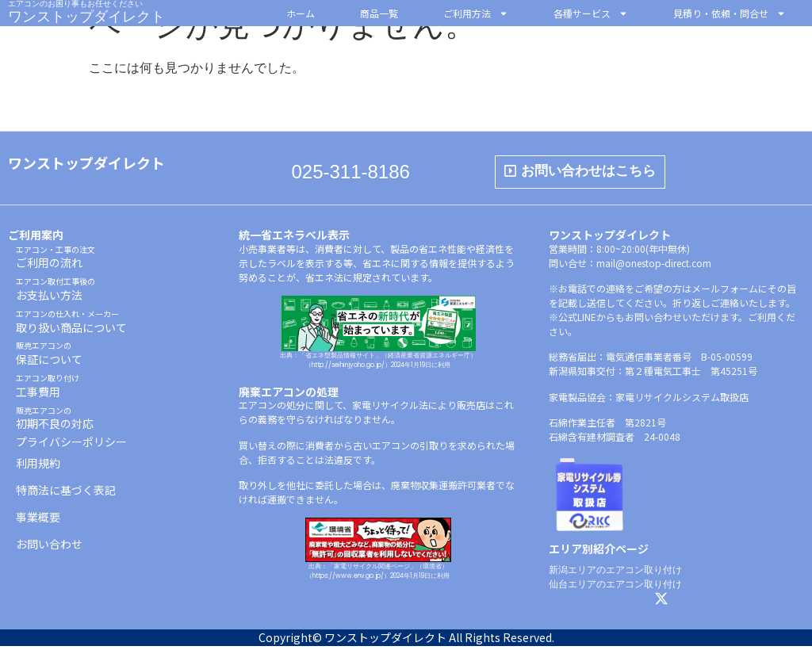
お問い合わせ (49, 548)
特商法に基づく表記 (66, 494)
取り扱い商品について (71, 325)
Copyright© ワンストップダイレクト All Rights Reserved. (406, 641)
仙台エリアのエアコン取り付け (615, 588)
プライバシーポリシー (71, 445)
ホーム (301, 13)
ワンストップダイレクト (86, 17)
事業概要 (38, 521)
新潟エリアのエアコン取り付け (615, 574)
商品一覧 (379, 13)
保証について (49, 357)
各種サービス (591, 13)
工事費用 (48, 390)
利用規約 (38, 467)
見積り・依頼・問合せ (730, 13)
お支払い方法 (56, 293)
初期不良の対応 (55, 422)
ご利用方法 (476, 13)
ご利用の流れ (56, 261)
